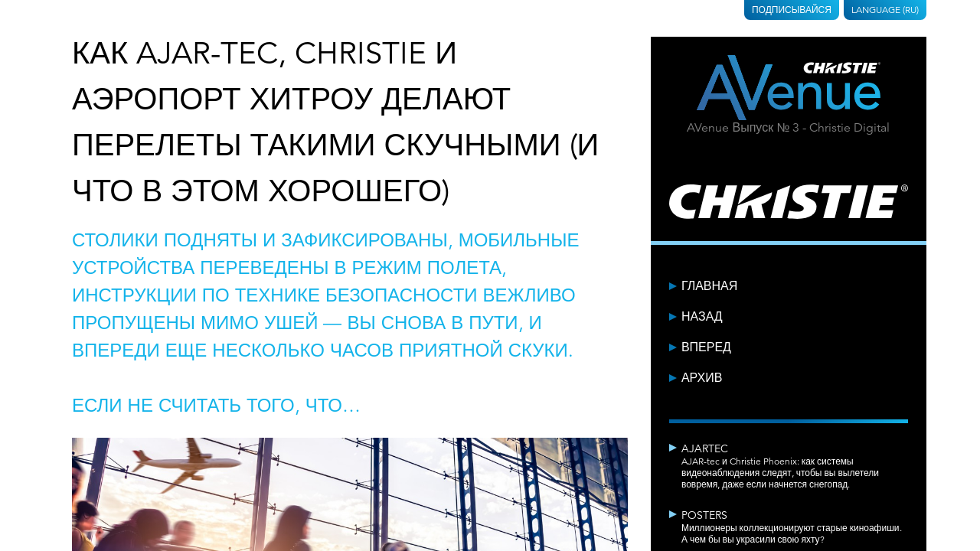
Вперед (706, 347)
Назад (702, 317)
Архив (702, 378)
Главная (709, 286)
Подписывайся (792, 10)
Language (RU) (885, 10)
